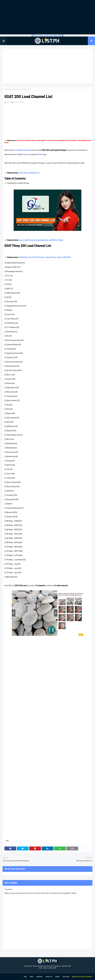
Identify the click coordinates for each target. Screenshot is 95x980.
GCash (41, 154)
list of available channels (22, 150)
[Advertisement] (47, 17)
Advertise (40, 977)
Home (6, 89)
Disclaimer (66, 977)
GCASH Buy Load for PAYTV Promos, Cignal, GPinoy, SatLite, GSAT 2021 (45, 257)
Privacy (57, 977)
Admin (8, 102)
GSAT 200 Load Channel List (29, 173)
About (32, 977)
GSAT (10, 89)
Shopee (26, 154)
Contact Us (49, 977)
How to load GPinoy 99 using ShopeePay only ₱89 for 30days (41, 240)
